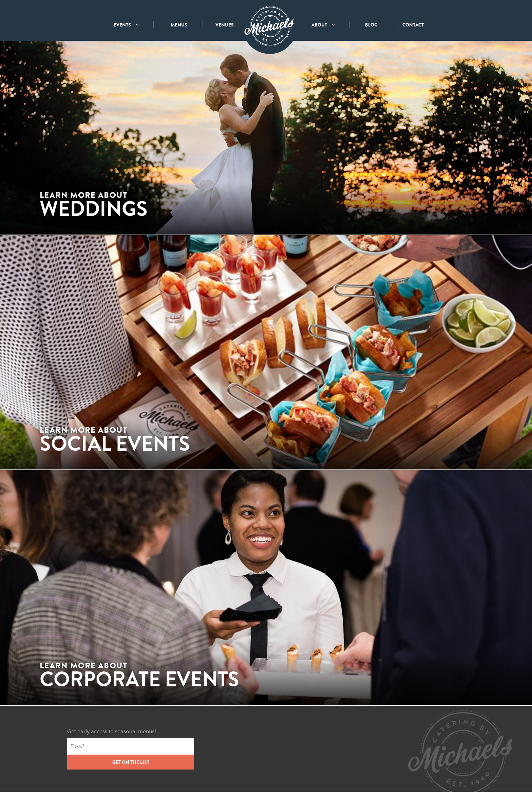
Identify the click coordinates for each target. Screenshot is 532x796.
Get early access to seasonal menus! (112, 731)
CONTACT (413, 25)
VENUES (225, 25)
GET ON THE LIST (131, 762)
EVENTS (126, 25)
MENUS (179, 25)
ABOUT (323, 25)
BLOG (371, 25)
